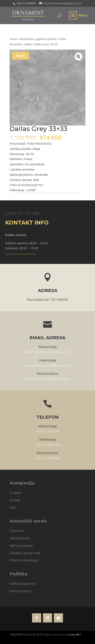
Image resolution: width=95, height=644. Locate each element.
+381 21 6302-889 (47, 458)
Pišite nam (17, 531)
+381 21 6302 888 (48, 445)
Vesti (13, 507)
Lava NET (75, 635)
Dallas (28, 44)
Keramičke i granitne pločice (38, 39)
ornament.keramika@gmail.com (48, 352)
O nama (15, 493)
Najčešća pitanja (21, 546)
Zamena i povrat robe (25, 553)
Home (14, 39)
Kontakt (15, 500)
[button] (78, 57)
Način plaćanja (20, 538)
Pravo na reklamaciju (24, 560)
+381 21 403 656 (48, 431)
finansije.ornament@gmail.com (47, 379)
